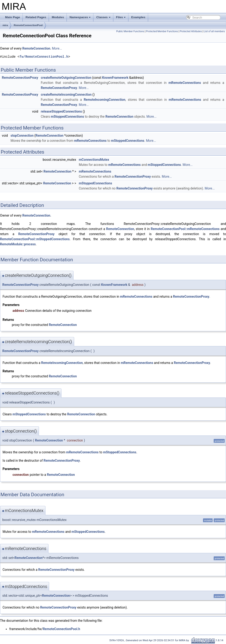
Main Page (13, 17)
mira (5, 25)
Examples (138, 17)
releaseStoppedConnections (61, 111)
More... (57, 48)
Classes (103, 17)
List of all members (214, 31)
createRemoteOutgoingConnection (66, 78)
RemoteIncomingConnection (104, 100)
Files (121, 17)
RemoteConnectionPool (28, 25)
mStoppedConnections (67, 117)
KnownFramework (115, 78)
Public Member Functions (130, 31)
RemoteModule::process (18, 244)
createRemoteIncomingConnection (66, 95)
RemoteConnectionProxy (20, 78)
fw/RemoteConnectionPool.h (44, 57)
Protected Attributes (191, 31)
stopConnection (22, 136)
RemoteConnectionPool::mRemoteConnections (185, 229)
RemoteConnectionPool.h (62, 629)
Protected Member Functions (162, 31)
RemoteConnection (36, 48)
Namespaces (80, 17)
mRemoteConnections (185, 83)
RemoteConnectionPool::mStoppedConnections (35, 239)
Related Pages (36, 17)
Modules (58, 17)
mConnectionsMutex (94, 160)
